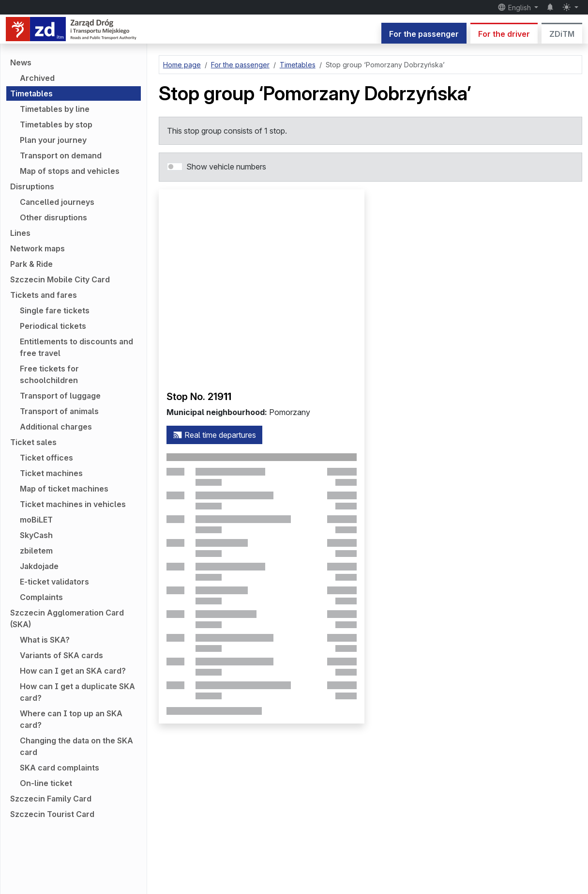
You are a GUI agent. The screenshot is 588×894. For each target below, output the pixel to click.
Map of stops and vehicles (70, 171)
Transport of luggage (60, 396)
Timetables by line (55, 109)
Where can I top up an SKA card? (71, 719)
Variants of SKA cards (61, 655)
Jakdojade (39, 566)
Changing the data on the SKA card (76, 746)
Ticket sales (33, 442)
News (21, 62)
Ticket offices (46, 458)
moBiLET (36, 520)
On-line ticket (46, 783)
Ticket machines (51, 473)
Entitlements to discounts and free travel (76, 347)
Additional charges (56, 427)
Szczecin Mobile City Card (60, 279)
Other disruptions (53, 217)
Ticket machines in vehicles (73, 504)
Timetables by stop (56, 124)
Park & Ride (31, 264)
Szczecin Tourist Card (52, 814)
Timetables (31, 93)
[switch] (175, 167)
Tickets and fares (44, 295)
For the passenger (424, 34)
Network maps (38, 248)
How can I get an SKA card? (73, 671)
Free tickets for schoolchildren (49, 374)
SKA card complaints (60, 768)
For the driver (504, 34)
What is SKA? (45, 640)
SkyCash (36, 535)
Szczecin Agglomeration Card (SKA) (67, 618)
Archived (37, 78)
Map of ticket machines (64, 489)
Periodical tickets (53, 326)
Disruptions (32, 186)
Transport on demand (61, 155)
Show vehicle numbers (226, 167)
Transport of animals (59, 411)
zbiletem (36, 551)
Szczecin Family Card (51, 799)
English (515, 7)
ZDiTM (562, 34)
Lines (20, 233)
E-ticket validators (54, 582)
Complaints (41, 597)
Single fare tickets (55, 310)
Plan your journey (53, 140)
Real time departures (214, 435)
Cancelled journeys (57, 202)
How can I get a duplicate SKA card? (77, 692)
